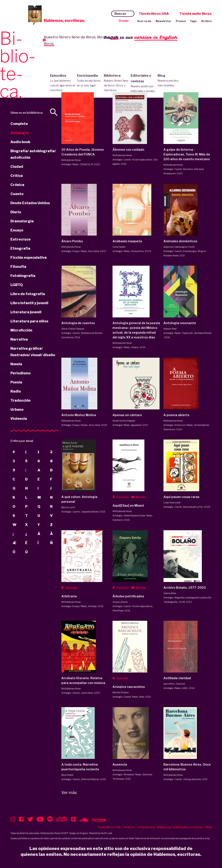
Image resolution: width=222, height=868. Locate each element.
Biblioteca (116, 83)
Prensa (181, 21)
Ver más (69, 793)
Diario (16, 212)
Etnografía (20, 248)
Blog (170, 81)
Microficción (21, 330)
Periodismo (20, 373)
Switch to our (141, 38)
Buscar (120, 14)
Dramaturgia (22, 221)
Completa (19, 124)
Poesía (16, 382)
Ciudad (17, 167)
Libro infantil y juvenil (29, 303)
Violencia (19, 419)
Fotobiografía (23, 276)
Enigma (84, 833)
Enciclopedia (89, 81)
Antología (19, 133)
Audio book (20, 142)
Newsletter (164, 21)
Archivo (206, 21)
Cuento (17, 194)
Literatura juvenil (26, 312)
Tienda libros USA (154, 14)
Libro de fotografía (28, 294)
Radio (16, 391)
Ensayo (17, 230)
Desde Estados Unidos (30, 203)
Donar (124, 21)
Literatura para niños (29, 321)
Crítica (17, 176)
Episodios (63, 83)
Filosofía (18, 267)
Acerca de (144, 21)
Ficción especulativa (29, 258)
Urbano (17, 410)
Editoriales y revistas (143, 84)
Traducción (20, 400)
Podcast (129, 827)
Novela (16, 364)
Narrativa (19, 339)
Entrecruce (20, 239)
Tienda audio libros (195, 14)
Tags (193, 21)
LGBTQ (17, 285)
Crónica (17, 185)
